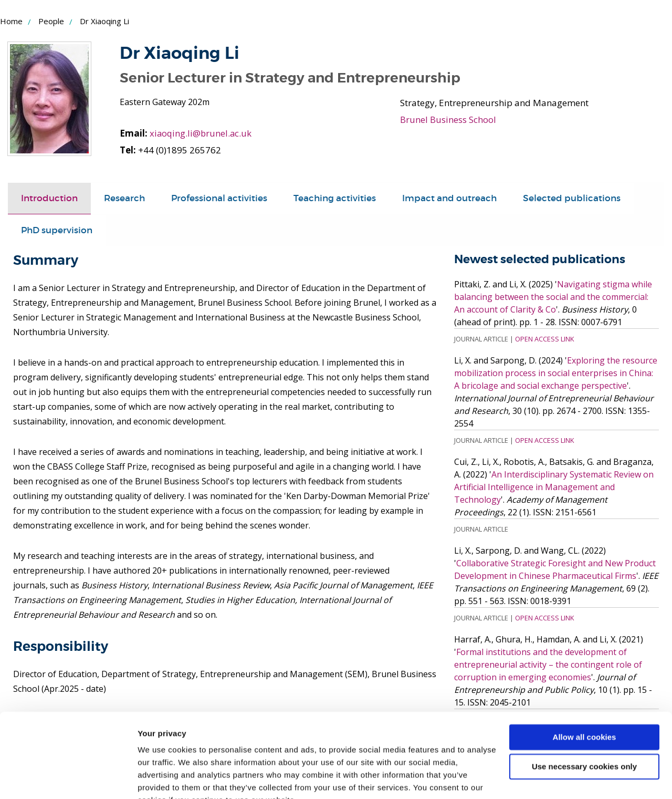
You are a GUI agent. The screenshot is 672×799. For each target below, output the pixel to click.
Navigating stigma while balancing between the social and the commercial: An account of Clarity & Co (553, 297)
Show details (162, 778)
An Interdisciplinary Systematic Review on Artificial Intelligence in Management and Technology (554, 487)
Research (124, 198)
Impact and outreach (449, 198)
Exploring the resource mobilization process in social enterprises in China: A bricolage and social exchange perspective (556, 373)
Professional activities (219, 198)
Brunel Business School (448, 120)
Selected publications (572, 198)
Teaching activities (335, 198)
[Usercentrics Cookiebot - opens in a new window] (68, 779)
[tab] (49, 199)
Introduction (49, 198)
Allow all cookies (585, 686)
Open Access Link (544, 339)
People (51, 21)
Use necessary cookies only (584, 716)
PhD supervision (57, 230)
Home (11, 21)
